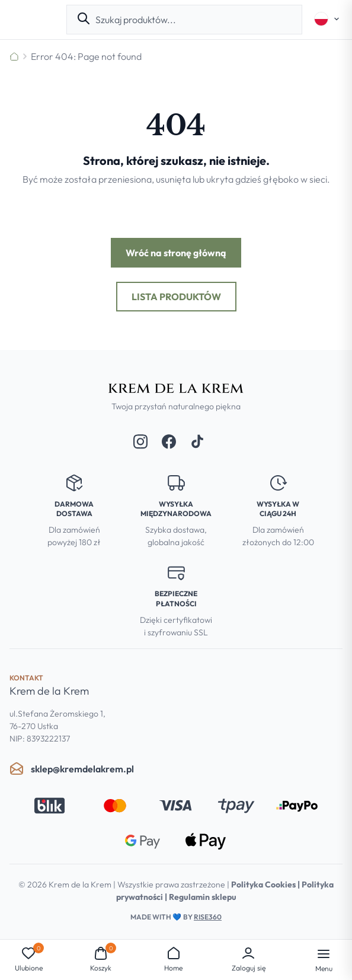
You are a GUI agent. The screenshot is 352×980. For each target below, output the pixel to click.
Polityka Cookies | (266, 884)
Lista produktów (176, 297)
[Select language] (327, 19)
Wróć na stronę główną (176, 253)
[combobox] (194, 20)
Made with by (176, 917)
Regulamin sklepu (203, 897)
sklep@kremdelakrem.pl (72, 769)
